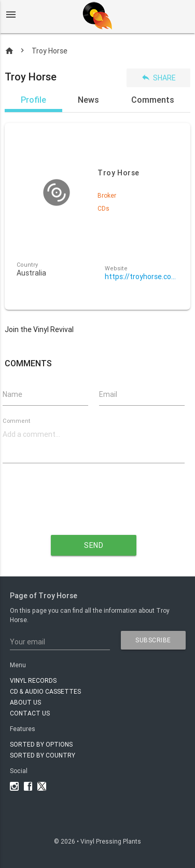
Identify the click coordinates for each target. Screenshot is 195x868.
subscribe (153, 640)
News (88, 100)
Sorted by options (41, 744)
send (94, 545)
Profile (33, 100)
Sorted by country (43, 755)
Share (158, 78)
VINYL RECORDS (33, 680)
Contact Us (30, 713)
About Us (25, 702)
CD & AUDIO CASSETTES (45, 691)
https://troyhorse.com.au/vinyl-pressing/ (142, 277)
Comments (153, 100)
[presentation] (94, 507)
